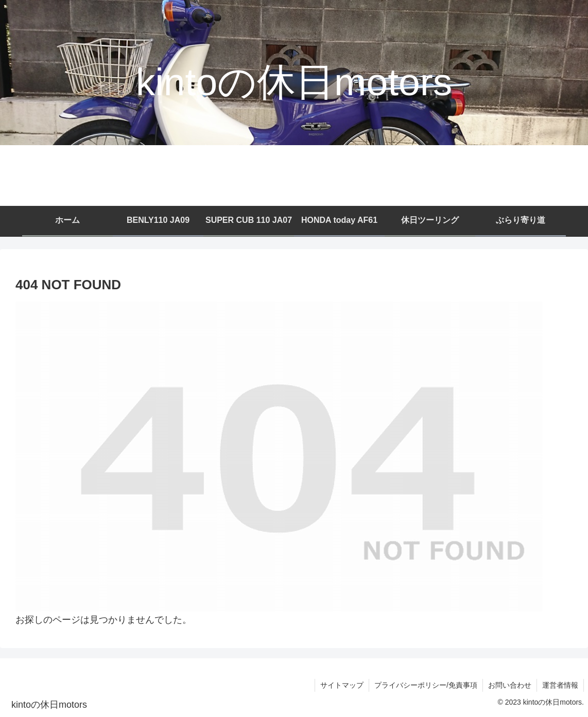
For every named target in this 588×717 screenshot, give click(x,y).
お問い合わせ (510, 685)
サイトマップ (342, 685)
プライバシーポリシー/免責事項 (426, 685)
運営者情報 (560, 685)
